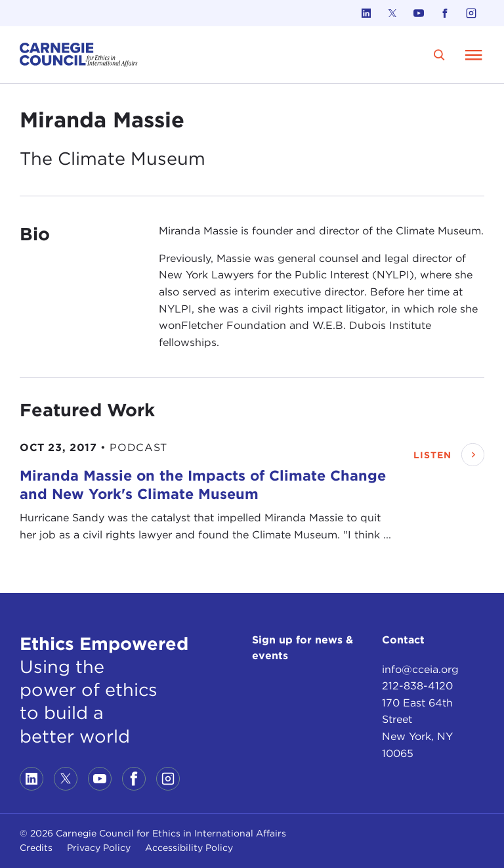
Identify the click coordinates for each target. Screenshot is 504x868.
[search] (439, 55)
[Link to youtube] (419, 13)
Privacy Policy (99, 848)
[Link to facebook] (445, 13)
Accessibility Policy (189, 848)
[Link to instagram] (471, 13)
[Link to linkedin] (366, 13)
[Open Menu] (474, 54)
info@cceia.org (420, 669)
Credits (36, 848)
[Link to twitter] (392, 13)
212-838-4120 (417, 686)
